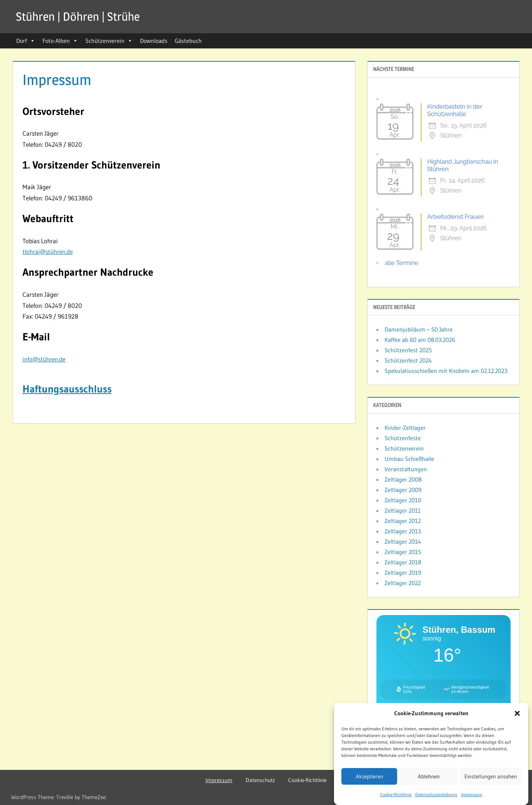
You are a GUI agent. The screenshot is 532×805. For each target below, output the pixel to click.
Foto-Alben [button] (60, 41)
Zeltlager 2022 (403, 583)
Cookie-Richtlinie (396, 794)
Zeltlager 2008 (403, 479)
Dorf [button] (26, 41)
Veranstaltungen (406, 469)
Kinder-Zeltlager (405, 428)
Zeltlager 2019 (403, 573)
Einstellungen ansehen (491, 776)
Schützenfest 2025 (408, 350)
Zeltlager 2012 (403, 521)
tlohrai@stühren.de (48, 252)
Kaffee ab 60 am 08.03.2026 (420, 340)
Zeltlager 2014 (403, 541)
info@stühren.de (44, 359)
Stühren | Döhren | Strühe (78, 16)
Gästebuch (188, 41)
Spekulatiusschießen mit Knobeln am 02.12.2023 (446, 371)
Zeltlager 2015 (403, 552)
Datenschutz (260, 780)
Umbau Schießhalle (409, 459)
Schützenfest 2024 (408, 360)
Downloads (154, 41)
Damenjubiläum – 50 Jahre (419, 329)
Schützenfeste (403, 438)
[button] (517, 713)
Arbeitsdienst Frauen (455, 217)
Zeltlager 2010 (403, 500)
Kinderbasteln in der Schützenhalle (454, 110)
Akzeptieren (369, 776)
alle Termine (401, 263)
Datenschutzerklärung (436, 794)
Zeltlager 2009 (403, 490)
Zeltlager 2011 (403, 510)
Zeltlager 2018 (403, 562)
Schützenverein (109, 41)
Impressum (472, 794)
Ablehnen (429, 776)
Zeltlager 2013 (403, 531)
